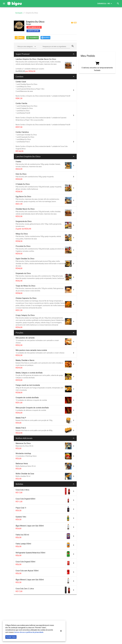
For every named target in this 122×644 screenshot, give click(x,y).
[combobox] (27, 47)
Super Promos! (23, 54)
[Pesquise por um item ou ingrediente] (56, 47)
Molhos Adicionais (24, 438)
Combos (19, 76)
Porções (19, 333)
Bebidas (19, 484)
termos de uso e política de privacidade (29, 632)
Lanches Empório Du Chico (28, 156)
